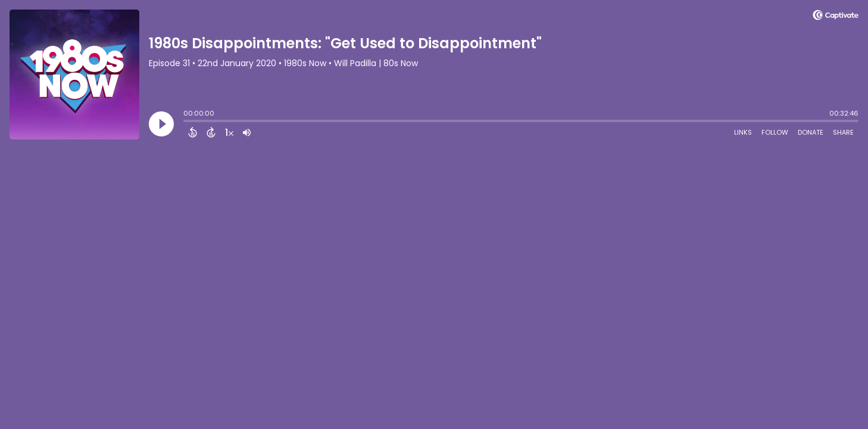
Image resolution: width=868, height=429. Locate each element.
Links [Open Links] (743, 132)
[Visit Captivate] (836, 17)
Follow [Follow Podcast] (775, 132)
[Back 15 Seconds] (193, 132)
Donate (811, 132)
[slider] (186, 122)
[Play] (161, 124)
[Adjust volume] (247, 132)
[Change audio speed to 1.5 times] (229, 132)
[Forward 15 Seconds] (211, 132)
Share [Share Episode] (843, 132)
